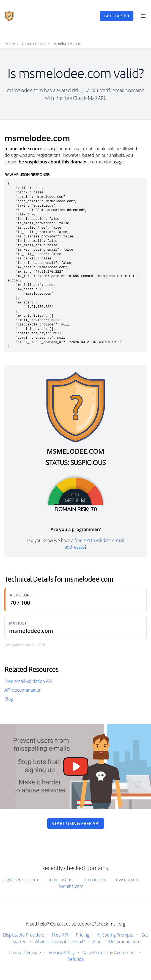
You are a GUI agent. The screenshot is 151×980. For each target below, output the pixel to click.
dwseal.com (128, 880)
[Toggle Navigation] (143, 16)
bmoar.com (95, 880)
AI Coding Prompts (115, 935)
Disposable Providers (24, 935)
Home (10, 43)
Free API (60, 935)
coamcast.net (61, 880)
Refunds (75, 959)
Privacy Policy (62, 952)
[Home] (9, 16)
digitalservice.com (20, 880)
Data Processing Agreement (109, 952)
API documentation (23, 690)
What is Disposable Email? (60, 941)
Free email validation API (28, 681)
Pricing (83, 935)
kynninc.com (71, 886)
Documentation (124, 941)
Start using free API (76, 823)
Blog (9, 699)
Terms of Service (25, 952)
